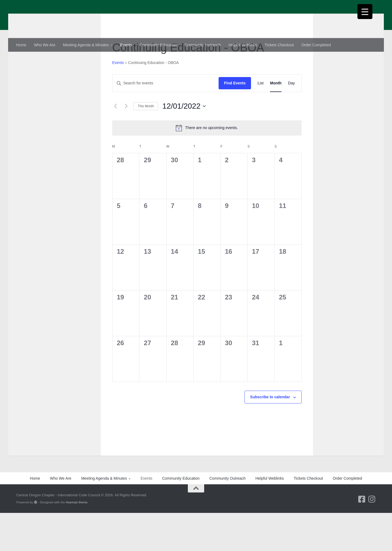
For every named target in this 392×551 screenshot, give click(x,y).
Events (126, 45)
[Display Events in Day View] (291, 121)
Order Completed (316, 45)
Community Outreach (203, 45)
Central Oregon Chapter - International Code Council (138, 18)
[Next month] (126, 144)
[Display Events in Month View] (276, 121)
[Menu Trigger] (365, 12)
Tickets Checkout (279, 45)
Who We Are (45, 45)
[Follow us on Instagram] (372, 537)
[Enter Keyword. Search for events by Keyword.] (166, 121)
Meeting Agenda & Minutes (86, 45)
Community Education (158, 45)
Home (21, 45)
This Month (146, 144)
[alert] (207, 166)
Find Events (235, 121)
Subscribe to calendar (270, 435)
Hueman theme (77, 540)
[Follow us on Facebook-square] (362, 537)
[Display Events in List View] (261, 121)
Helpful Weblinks (243, 45)
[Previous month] (115, 144)
